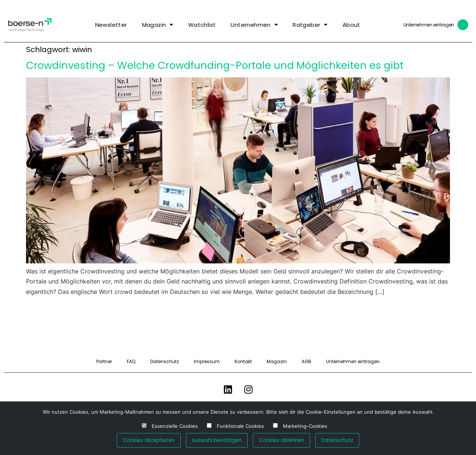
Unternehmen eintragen (429, 25)
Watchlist (202, 25)
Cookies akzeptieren (149, 440)
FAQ (131, 361)
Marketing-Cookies (305, 426)
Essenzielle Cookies (175, 426)
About (351, 25)
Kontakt (243, 361)
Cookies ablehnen (282, 440)
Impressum (207, 361)
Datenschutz (165, 361)
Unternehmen (254, 25)
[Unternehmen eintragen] (463, 25)
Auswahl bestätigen (217, 440)
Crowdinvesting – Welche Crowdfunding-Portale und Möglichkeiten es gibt (215, 65)
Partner (104, 361)
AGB (306, 361)
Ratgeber (310, 25)
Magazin (158, 25)
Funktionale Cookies (240, 426)
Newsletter (111, 25)
